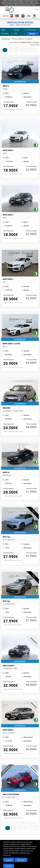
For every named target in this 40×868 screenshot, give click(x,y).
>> (34, 50)
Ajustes (9, 866)
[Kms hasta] (6, 33)
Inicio (12, 25)
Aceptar (9, 860)
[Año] (20, 33)
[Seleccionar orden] (25, 39)
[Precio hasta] (32, 30)
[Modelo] (19, 30)
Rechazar (21, 860)
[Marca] (6, 30)
